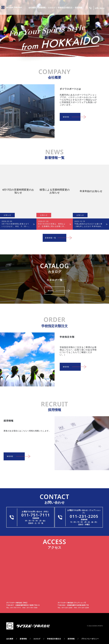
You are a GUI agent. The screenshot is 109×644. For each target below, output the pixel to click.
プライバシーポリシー (90, 636)
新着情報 (42, 8)
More (73, 125)
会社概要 (32, 8)
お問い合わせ (100, 8)
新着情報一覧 (56, 238)
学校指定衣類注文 (65, 8)
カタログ (52, 8)
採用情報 (79, 8)
